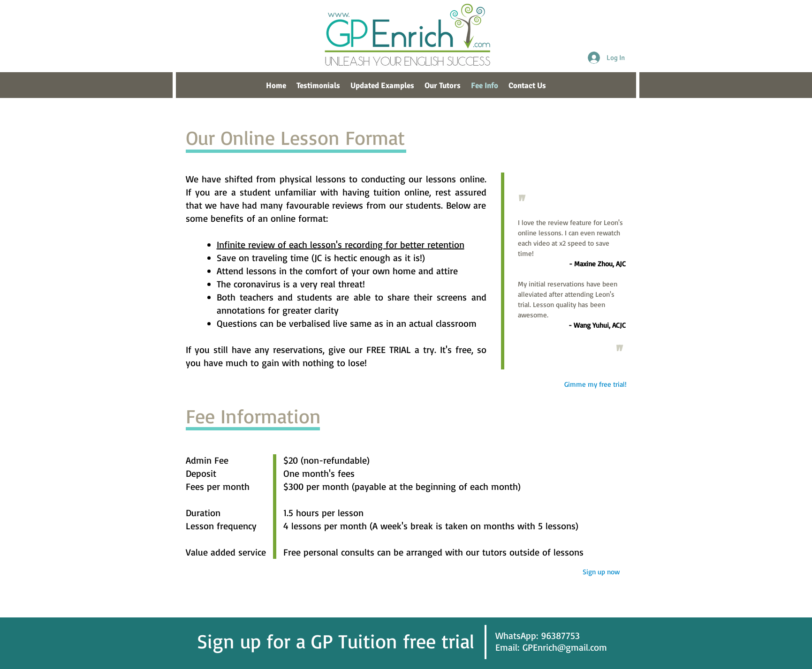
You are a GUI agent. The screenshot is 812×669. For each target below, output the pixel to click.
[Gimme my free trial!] (596, 384)
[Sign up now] (601, 572)
